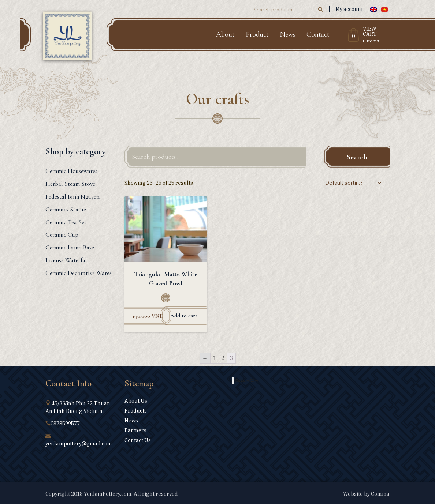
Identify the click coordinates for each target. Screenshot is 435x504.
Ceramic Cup (62, 235)
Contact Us (138, 440)
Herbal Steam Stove (70, 184)
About (225, 34)
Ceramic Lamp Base (70, 247)
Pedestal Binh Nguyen (72, 197)
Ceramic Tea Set (66, 222)
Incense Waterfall (67, 260)
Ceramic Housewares (71, 171)
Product (257, 34)
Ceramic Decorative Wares (79, 273)
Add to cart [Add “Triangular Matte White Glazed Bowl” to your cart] (184, 316)
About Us (136, 401)
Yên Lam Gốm (246, 381)
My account (349, 9)
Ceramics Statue (66, 209)
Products (136, 411)
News (288, 34)
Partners (135, 430)
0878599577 (65, 424)
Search (357, 157)
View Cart (370, 32)
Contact (318, 34)
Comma (380, 497)
